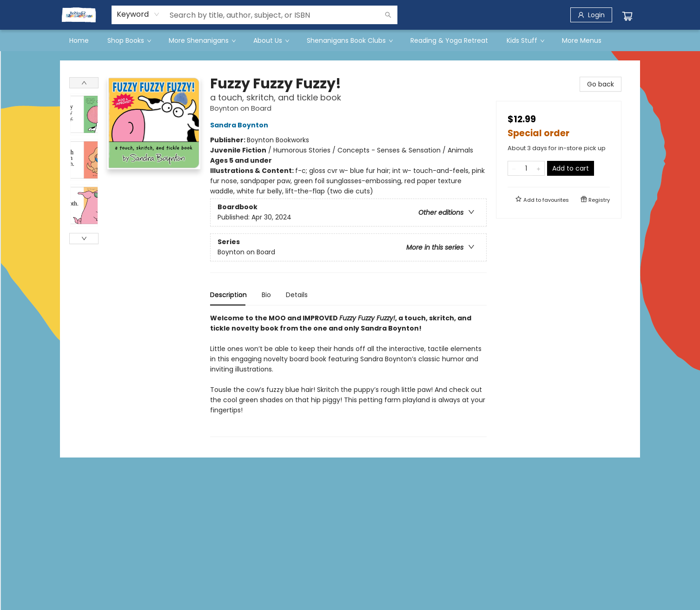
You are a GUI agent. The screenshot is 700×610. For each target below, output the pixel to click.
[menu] (350, 40)
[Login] (591, 15)
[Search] (388, 15)
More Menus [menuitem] (582, 40)
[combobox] (138, 14)
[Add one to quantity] (538, 168)
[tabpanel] (348, 375)
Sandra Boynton (241, 125)
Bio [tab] (266, 295)
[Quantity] (526, 168)
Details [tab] (297, 295)
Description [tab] (228, 295)
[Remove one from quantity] (514, 168)
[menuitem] (79, 40)
